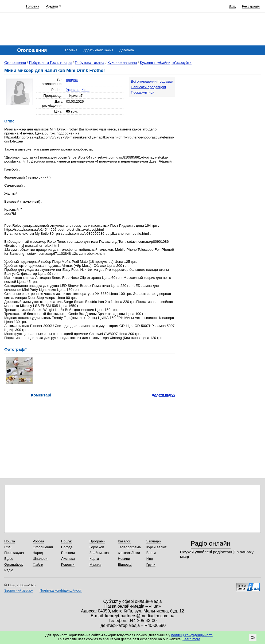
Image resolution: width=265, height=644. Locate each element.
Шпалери (40, 559)
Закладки (154, 541)
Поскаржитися (143, 92)
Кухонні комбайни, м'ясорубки (166, 63)
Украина (73, 90)
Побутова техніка (90, 63)
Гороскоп (97, 547)
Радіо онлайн (211, 543)
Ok (253, 637)
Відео (9, 559)
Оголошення (15, 63)
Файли (38, 564)
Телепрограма (129, 547)
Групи (151, 564)
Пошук (66, 541)
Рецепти (68, 564)
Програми (97, 541)
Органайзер (14, 564)
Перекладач (14, 553)
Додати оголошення (98, 50)
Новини (124, 559)
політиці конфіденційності (192, 635)
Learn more (191, 639)
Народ (38, 553)
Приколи (68, 553)
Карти (94, 559)
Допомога (127, 50)
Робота (38, 541)
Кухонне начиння (122, 63)
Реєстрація (251, 6)
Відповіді (125, 564)
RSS (8, 547)
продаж (72, 80)
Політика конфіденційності (61, 590)
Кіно (150, 559)
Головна (33, 6)
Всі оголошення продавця (152, 81)
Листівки (68, 559)
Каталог (124, 541)
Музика (95, 564)
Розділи (52, 6)
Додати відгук (163, 395)
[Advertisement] (222, 110)
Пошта (10, 541)
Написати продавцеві (148, 87)
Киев (85, 90)
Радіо (9, 570)
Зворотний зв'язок (19, 590)
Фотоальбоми (129, 553)
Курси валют (157, 547)
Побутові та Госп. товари (50, 63)
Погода (67, 547)
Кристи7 (76, 96)
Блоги (151, 553)
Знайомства (99, 553)
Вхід (232, 6)
